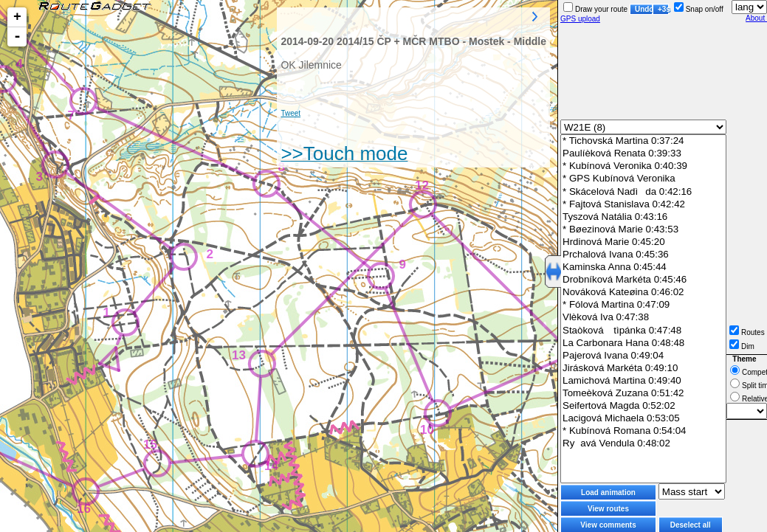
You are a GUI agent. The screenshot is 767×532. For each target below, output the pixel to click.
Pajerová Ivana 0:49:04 (643, 356)
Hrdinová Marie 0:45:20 (643, 242)
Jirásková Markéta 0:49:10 (643, 369)
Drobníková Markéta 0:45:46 (643, 280)
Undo (644, 9)
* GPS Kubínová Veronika (643, 179)
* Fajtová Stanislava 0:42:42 (643, 205)
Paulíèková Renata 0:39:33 (643, 154)
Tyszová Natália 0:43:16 (643, 217)
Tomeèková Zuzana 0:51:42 (643, 394)
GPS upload (580, 19)
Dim (742, 346)
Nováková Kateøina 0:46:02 (643, 293)
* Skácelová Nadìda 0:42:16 (643, 192)
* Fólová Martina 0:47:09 (643, 305)
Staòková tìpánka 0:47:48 (643, 331)
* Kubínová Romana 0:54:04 (643, 431)
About (756, 18)
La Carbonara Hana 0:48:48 (643, 343)
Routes (747, 332)
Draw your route (595, 9)
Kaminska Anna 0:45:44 (643, 267)
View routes (608, 509)
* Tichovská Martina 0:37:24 (643, 141)
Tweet (290, 113)
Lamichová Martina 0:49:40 (643, 381)
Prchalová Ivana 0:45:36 (643, 255)
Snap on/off (699, 9)
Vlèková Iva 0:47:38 (643, 318)
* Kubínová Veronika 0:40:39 (643, 166)
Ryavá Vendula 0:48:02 (643, 444)
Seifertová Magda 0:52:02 (643, 406)
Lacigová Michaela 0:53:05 (643, 419)
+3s (663, 9)
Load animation (608, 493)
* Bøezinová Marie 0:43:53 (643, 230)
